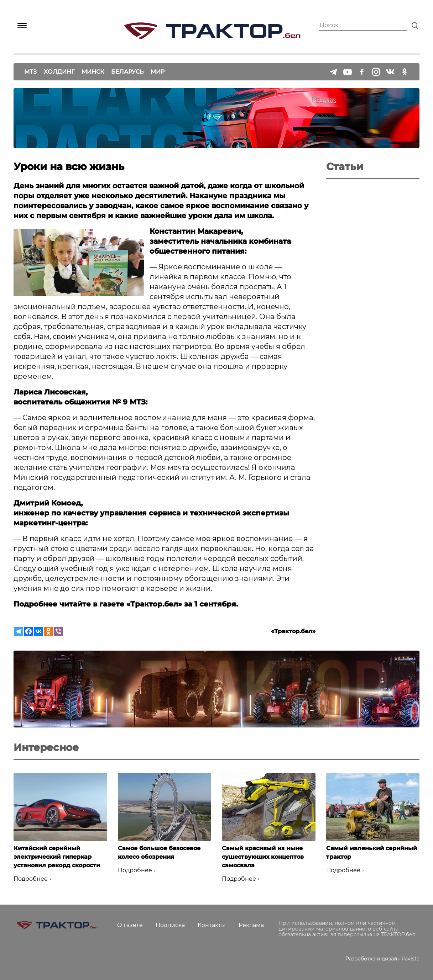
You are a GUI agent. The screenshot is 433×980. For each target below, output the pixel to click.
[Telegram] (19, 631)
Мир (158, 72)
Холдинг (59, 72)
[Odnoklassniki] (48, 631)
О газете (130, 925)
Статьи (345, 166)
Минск (93, 72)
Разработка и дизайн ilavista (382, 959)
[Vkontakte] (38, 631)
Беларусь (127, 72)
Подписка (170, 925)
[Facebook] (28, 631)
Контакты (212, 925)
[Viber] (58, 631)
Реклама (251, 925)
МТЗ (30, 72)
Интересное (46, 747)
